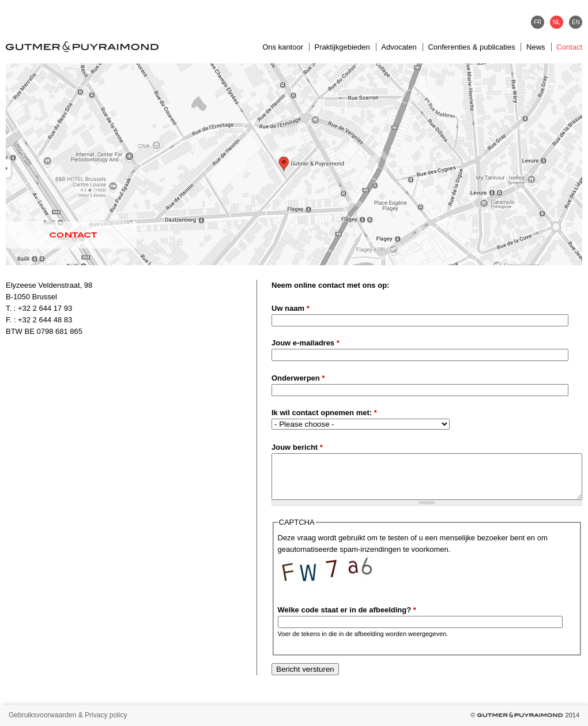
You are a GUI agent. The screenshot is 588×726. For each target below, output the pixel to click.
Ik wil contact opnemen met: (324, 413)
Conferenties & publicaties (471, 47)
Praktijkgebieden (342, 47)
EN (576, 22)
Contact (569, 47)
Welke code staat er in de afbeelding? (347, 610)
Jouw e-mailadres (306, 343)
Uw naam (291, 308)
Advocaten (399, 47)
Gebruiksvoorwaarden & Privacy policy (68, 715)
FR (538, 22)
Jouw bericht (297, 447)
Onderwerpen (298, 378)
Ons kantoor (283, 47)
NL (557, 22)
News (536, 47)
